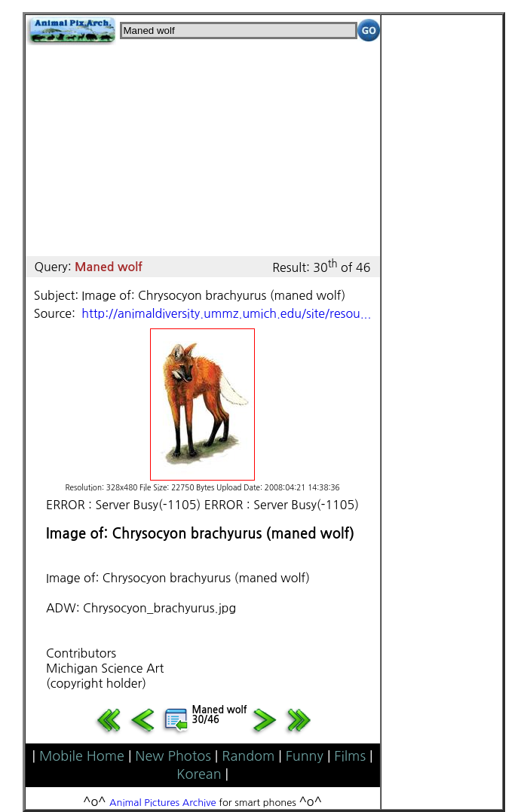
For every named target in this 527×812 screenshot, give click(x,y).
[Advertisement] (203, 151)
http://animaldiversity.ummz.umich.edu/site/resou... (226, 313)
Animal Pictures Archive (163, 803)
